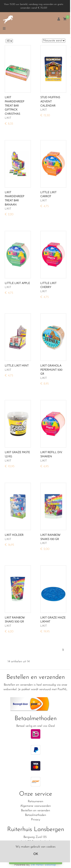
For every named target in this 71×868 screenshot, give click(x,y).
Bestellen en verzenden (35, 811)
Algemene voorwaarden (35, 806)
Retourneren (35, 801)
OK (36, 854)
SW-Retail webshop (43, 865)
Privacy (36, 820)
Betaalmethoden (35, 815)
